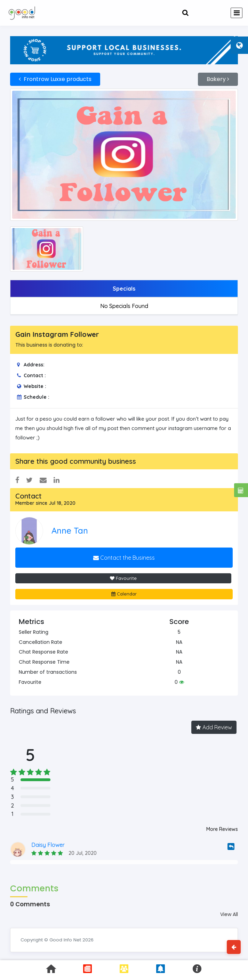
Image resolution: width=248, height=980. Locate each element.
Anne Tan (70, 531)
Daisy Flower (48, 845)
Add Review (214, 727)
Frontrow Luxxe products (55, 79)
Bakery (218, 79)
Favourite (123, 578)
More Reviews (222, 829)
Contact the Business (124, 558)
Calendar (124, 594)
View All (229, 914)
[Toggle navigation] (237, 13)
